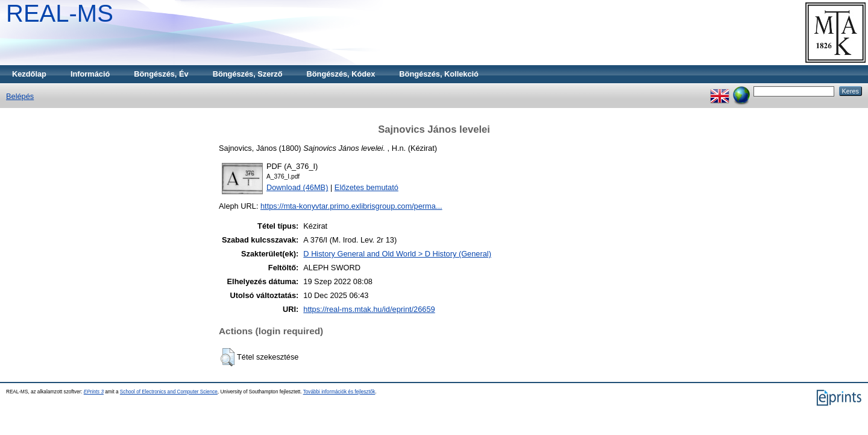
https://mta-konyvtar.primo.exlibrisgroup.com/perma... (351, 206)
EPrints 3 (94, 392)
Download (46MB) (297, 187)
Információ (90, 74)
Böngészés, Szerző (248, 74)
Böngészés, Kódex (341, 74)
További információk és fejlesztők (339, 392)
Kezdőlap (29, 74)
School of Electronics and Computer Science (169, 392)
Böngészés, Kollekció (439, 74)
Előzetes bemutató (366, 187)
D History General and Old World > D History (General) (397, 254)
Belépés (20, 96)
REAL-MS (60, 13)
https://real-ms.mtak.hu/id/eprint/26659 (369, 309)
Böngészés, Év (161, 74)
